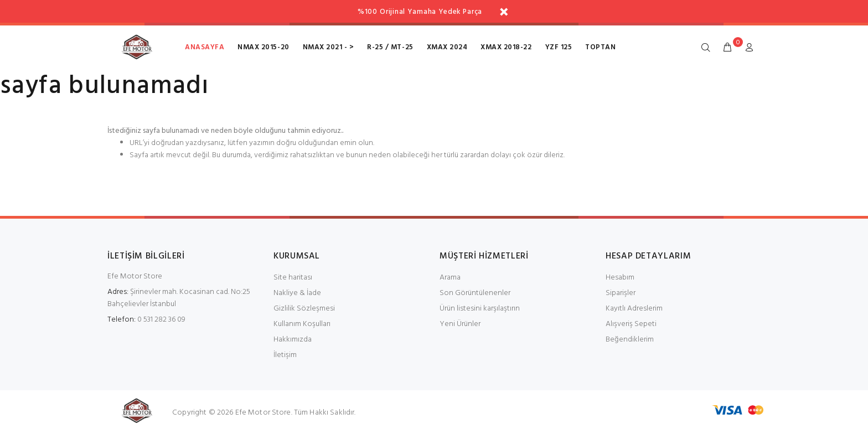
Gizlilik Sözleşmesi (304, 309)
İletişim (285, 355)
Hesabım (620, 278)
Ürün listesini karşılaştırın (480, 309)
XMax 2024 (447, 47)
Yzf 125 (559, 47)
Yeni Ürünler (460, 324)
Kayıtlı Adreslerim (634, 309)
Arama (450, 278)
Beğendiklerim (630, 340)
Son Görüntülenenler (475, 293)
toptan (600, 47)
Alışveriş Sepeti (631, 324)
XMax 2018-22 (506, 47)
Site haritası (293, 278)
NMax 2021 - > (329, 47)
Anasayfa (205, 47)
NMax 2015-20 (263, 47)
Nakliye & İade (297, 293)
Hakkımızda (293, 340)
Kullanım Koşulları (302, 324)
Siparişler (621, 293)
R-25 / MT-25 (390, 47)
